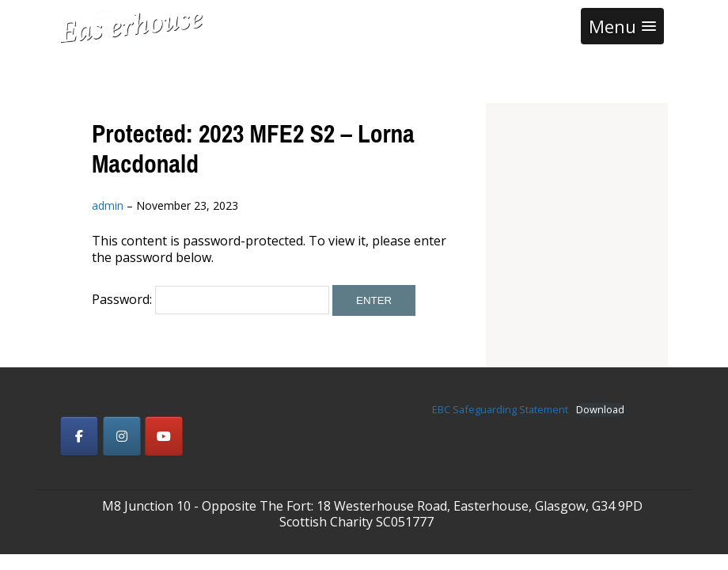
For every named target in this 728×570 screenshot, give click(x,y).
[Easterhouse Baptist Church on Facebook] (79, 436)
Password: (210, 299)
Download (600, 410)
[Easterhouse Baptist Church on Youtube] (164, 436)
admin (108, 205)
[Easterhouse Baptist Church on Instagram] (122, 436)
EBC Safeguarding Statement (500, 409)
